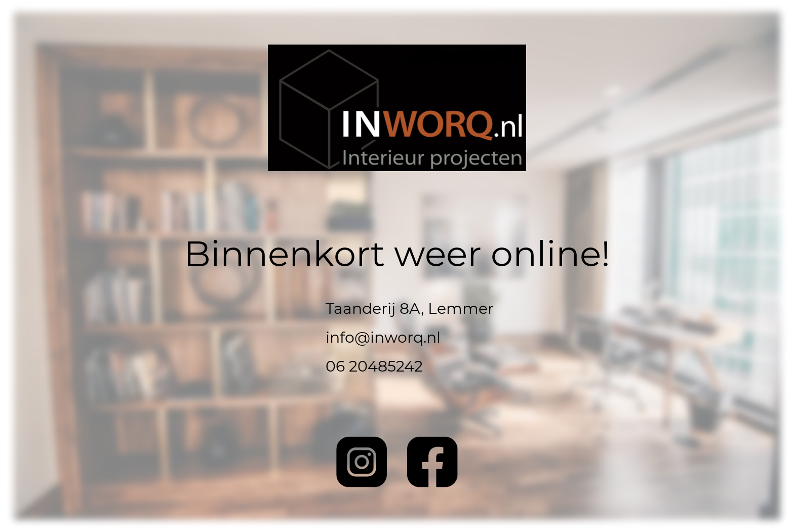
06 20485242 (374, 366)
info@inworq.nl (383, 337)
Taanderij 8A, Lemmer (410, 309)
